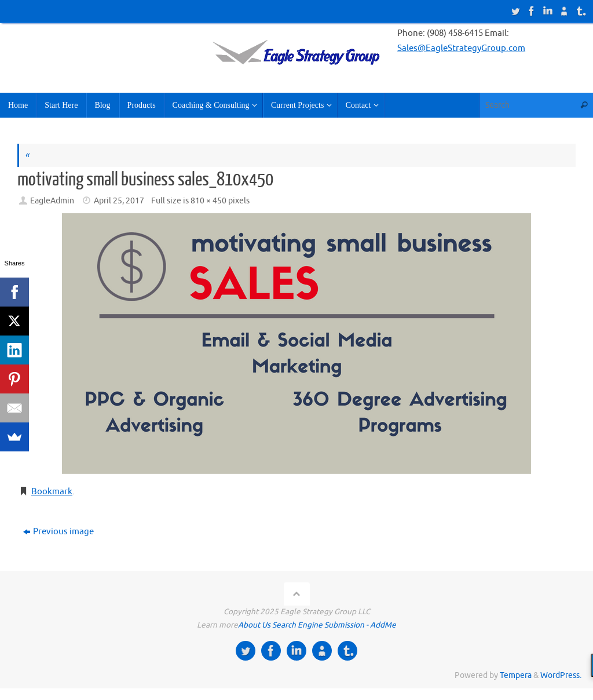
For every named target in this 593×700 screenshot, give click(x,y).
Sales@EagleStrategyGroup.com (461, 48)
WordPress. (561, 675)
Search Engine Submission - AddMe (334, 625)
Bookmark (52, 492)
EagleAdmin (52, 201)
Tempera (516, 675)
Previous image (58, 532)
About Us (254, 625)
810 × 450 (208, 201)
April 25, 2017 (119, 201)
